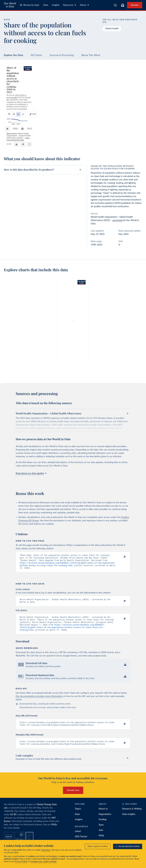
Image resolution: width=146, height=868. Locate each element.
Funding (103, 825)
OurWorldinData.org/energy (18, 146)
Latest (78, 837)
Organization (105, 820)
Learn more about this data (90, 143)
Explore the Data (13, 55)
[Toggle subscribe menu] (123, 5)
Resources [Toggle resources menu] (70, 5)
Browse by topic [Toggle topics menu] (30, 5)
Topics (78, 815)
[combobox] (115, 5)
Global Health (112, 29)
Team (101, 831)
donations (46, 850)
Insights (56, 5)
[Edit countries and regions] (125, 87)
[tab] (14, 87)
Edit (126, 87)
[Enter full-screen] (137, 144)
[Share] (130, 144)
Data (46, 5)
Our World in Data (10, 5)
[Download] (124, 144)
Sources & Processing (62, 55)
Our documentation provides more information (39, 701)
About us (103, 815)
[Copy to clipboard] (121, 557)
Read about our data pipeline (31, 473)
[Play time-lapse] (9, 136)
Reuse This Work (91, 55)
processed (118, 220)
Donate (135, 5)
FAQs (54, 830)
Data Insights (129, 820)
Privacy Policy (21, 862)
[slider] (24, 136)
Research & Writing (132, 815)
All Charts (36, 55)
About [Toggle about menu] (84, 5)
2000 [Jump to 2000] (17, 136)
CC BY (34, 146)
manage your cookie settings (43, 862)
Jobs (101, 836)
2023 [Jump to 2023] (135, 136)
